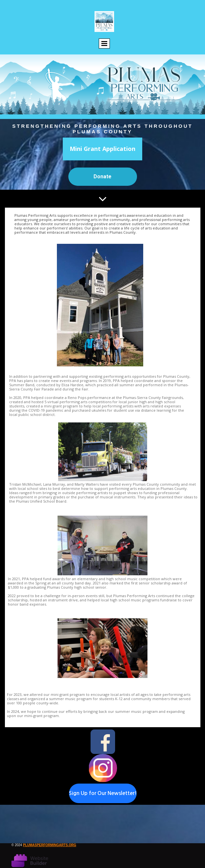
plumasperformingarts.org (50, 845)
